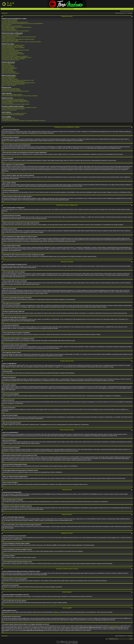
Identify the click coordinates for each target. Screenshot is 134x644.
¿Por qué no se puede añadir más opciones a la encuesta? (15, 50)
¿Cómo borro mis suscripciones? (9, 110)
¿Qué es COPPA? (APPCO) (8, 28)
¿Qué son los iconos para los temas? (10, 73)
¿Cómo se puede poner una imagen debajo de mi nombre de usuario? (18, 39)
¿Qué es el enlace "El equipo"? (9, 85)
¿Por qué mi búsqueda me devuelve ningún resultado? (14, 100)
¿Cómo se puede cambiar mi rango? (10, 41)
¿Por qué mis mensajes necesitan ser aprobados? (13, 59)
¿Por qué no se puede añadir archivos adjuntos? (13, 54)
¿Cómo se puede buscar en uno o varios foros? (13, 99)
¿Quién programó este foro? (8, 118)
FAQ (67, 9)
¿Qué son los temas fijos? (8, 71)
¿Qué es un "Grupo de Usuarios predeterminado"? (13, 84)
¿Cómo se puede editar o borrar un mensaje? (12, 46)
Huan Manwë (68, 643)
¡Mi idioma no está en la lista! (8, 38)
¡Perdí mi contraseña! (7, 25)
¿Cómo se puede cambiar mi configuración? (12, 34)
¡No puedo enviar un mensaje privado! (10, 89)
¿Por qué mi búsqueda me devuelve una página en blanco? (16, 102)
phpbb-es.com (75, 643)
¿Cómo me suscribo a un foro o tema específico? (13, 109)
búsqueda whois (114, 626)
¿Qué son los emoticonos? (8, 66)
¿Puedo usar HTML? (6, 65)
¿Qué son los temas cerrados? (9, 72)
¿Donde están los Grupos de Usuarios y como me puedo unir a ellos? (18, 80)
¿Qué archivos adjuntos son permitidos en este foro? (14, 113)
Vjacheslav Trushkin (64, 642)
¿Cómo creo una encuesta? (8, 49)
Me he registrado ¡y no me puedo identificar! (12, 26)
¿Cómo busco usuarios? (7, 103)
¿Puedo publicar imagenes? (8, 67)
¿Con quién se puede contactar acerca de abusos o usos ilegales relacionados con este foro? (23, 121)
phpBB (62, 641)
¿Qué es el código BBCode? (8, 63)
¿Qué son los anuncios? (7, 70)
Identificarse (71, 9)
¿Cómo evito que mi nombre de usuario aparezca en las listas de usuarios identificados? (22, 24)
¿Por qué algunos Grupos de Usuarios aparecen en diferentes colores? (18, 83)
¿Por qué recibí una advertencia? (9, 55)
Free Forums (71, 642)
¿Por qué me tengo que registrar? (9, 21)
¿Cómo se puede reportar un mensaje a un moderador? (15, 56)
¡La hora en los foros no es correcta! (10, 36)
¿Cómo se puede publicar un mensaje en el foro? (13, 45)
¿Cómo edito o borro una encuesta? (10, 51)
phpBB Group (57, 612)
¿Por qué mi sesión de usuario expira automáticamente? (15, 22)
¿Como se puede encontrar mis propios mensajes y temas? (15, 104)
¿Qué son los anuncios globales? (9, 68)
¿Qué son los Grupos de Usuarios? (10, 79)
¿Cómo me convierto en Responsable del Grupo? (13, 82)
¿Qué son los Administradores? (9, 77)
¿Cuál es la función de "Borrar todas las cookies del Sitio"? (15, 31)
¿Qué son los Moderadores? (8, 78)
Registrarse (63, 9)
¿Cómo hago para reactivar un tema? (10, 60)
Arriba (3, 134)
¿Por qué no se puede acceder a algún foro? (12, 53)
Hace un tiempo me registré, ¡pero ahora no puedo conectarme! (16, 27)
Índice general (4, 13)
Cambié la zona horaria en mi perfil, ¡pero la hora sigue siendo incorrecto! (19, 37)
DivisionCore (76, 642)
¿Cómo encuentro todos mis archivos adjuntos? (13, 115)
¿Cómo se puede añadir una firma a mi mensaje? (13, 48)
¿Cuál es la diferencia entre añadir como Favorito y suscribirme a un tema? (19, 108)
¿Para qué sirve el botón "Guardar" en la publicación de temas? (16, 57)
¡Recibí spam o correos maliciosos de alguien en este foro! (15, 91)
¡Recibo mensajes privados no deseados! (11, 90)
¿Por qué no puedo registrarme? (9, 30)
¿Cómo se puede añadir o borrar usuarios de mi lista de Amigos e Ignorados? (20, 96)
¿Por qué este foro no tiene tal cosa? (10, 119)
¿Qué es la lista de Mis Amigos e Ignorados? (12, 95)
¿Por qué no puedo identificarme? (10, 20)
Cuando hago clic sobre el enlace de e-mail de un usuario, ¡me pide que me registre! (21, 42)
